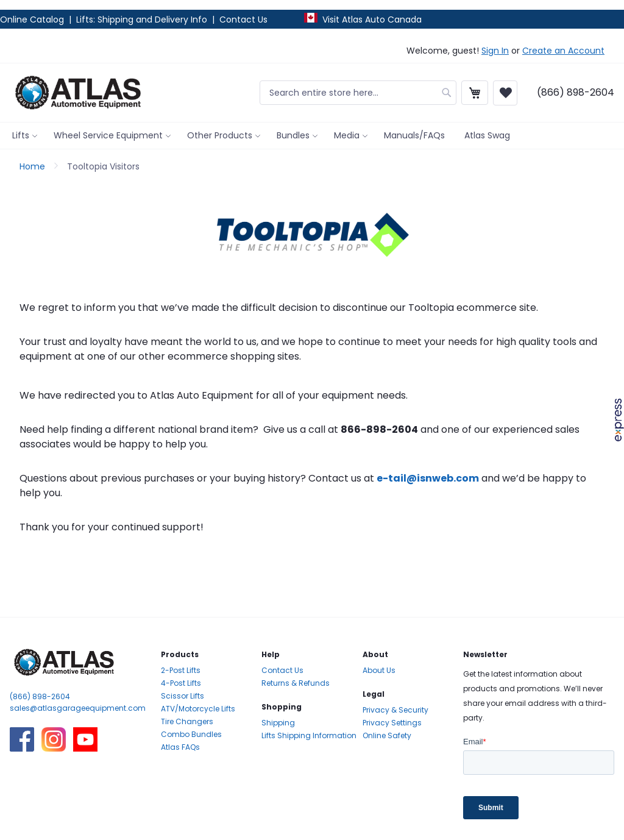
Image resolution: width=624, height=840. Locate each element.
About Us (379, 670)
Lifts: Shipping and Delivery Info (142, 20)
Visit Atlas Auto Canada (372, 20)
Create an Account (563, 51)
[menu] (312, 136)
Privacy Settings (392, 723)
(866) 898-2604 (40, 696)
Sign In (495, 51)
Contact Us (243, 20)
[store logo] (78, 93)
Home (34, 166)
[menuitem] (23, 136)
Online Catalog (33, 20)
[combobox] (358, 93)
